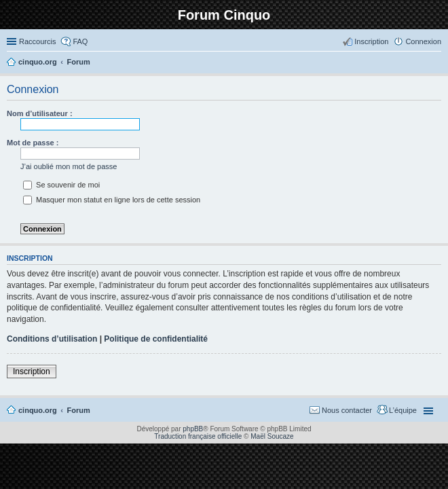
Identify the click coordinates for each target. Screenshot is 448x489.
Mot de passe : (33, 143)
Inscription (32, 372)
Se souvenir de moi (61, 185)
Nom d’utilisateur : (40, 113)
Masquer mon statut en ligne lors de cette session (112, 200)
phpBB (193, 429)
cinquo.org (38, 410)
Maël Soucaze (272, 436)
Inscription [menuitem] (371, 41)
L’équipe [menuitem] (403, 410)
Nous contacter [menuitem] (347, 410)
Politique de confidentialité (156, 339)
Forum (79, 410)
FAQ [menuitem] (80, 41)
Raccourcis (37, 41)
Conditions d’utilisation (52, 339)
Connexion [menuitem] (423, 41)
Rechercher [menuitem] (436, 63)
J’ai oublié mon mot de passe (69, 166)
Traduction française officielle (198, 436)
